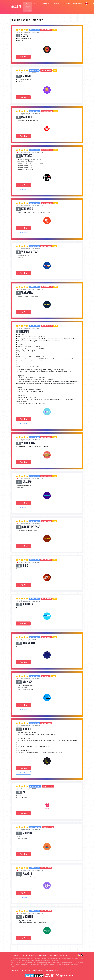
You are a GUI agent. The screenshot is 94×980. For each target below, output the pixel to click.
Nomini (25, 332)
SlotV (25, 36)
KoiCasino (27, 209)
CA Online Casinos (28, 7)
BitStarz (27, 156)
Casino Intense (31, 527)
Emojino (26, 77)
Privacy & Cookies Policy (38, 955)
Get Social (64, 955)
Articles (67, 3)
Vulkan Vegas (30, 252)
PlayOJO (27, 874)
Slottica (28, 605)
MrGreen (28, 917)
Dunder (27, 729)
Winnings (57, 3)
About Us (15, 955)
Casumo (27, 482)
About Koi (23, 955)
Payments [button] (46, 3)
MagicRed (27, 117)
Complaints (78, 3)
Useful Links (54, 955)
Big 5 (25, 566)
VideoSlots (28, 443)
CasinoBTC (29, 643)
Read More (23, 190)
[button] (87, 3)
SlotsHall (29, 833)
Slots (36, 3)
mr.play (27, 682)
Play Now (23, 57)
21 (24, 793)
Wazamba (27, 293)
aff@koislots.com (53, 970)
